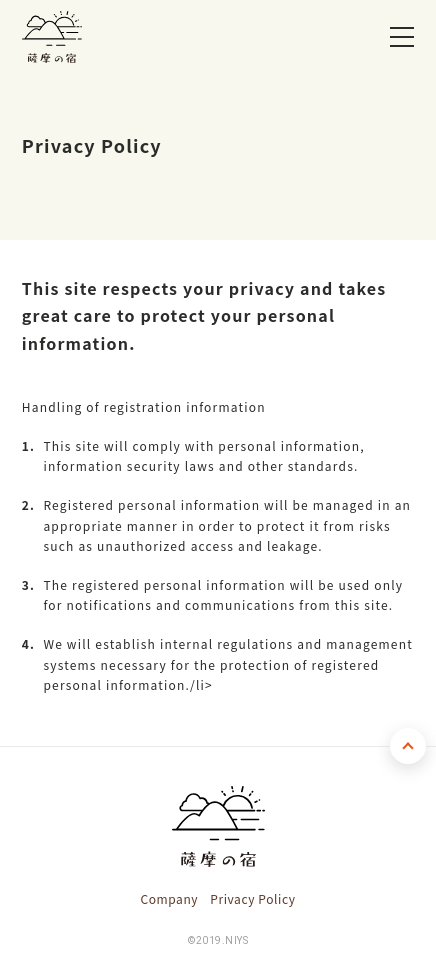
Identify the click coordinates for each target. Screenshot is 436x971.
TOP (408, 746)
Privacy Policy (252, 898)
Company (169, 898)
